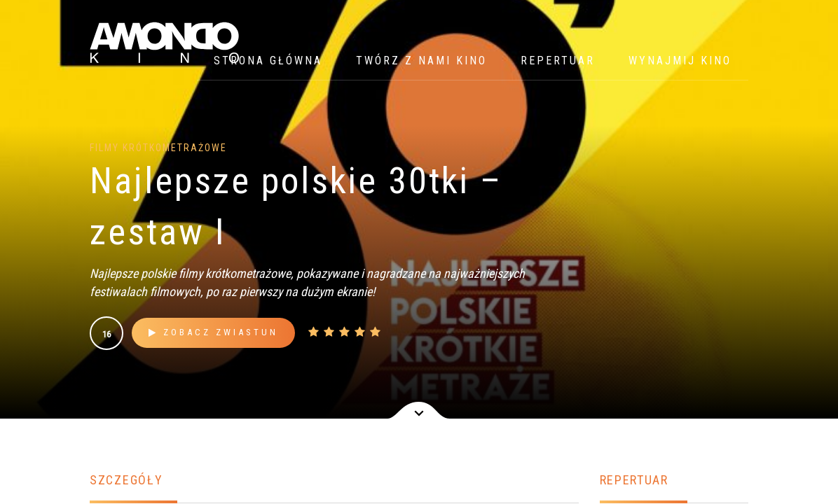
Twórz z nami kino (421, 61)
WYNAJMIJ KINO (680, 61)
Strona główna (268, 61)
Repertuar (558, 61)
